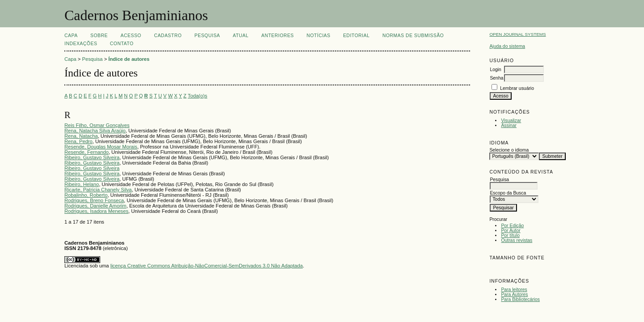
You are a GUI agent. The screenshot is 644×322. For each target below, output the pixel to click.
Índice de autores (129, 59)
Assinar (509, 125)
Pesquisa (207, 36)
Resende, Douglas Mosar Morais (101, 147)
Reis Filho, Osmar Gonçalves (97, 125)
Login (495, 70)
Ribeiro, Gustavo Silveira (92, 157)
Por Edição (512, 226)
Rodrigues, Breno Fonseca (94, 200)
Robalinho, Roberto (86, 195)
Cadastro (168, 36)
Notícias (318, 36)
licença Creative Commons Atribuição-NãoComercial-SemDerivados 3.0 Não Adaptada (207, 266)
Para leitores (514, 290)
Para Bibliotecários (520, 299)
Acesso (131, 36)
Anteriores (278, 36)
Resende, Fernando (87, 152)
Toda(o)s (198, 96)
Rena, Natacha (81, 136)
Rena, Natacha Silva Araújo (95, 131)
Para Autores (514, 294)
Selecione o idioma (509, 150)
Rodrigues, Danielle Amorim (95, 206)
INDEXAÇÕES (81, 44)
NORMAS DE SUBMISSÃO (413, 36)
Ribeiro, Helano (82, 184)
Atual (241, 36)
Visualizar (511, 121)
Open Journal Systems (517, 34)
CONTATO (122, 44)
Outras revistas (517, 240)
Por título (510, 235)
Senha (496, 78)
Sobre (99, 36)
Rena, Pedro (78, 141)
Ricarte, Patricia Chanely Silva (98, 190)
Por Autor (511, 231)
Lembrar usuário (517, 88)
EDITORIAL (356, 36)
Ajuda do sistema (507, 46)
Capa (71, 36)
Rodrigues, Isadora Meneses (96, 211)
